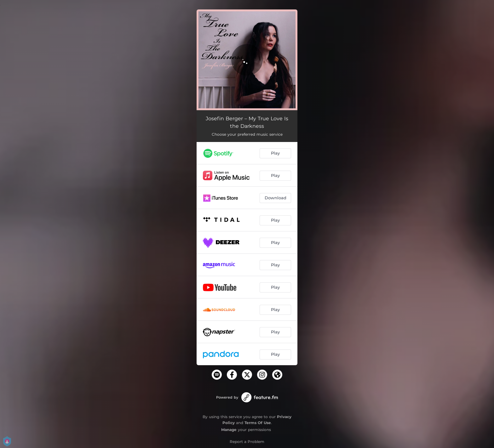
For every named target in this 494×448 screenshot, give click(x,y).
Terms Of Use (258, 423)
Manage (229, 430)
